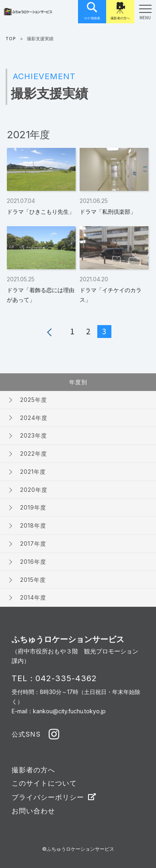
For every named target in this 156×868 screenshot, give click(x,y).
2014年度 (33, 597)
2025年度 (34, 400)
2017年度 (33, 544)
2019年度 (33, 507)
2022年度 (34, 453)
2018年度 (33, 525)
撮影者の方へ (33, 770)
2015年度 (33, 580)
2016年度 (33, 562)
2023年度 (34, 435)
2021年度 (33, 472)
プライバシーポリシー (48, 797)
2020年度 (34, 490)
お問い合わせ (33, 811)
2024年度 (34, 418)
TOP (11, 39)
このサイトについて (44, 783)
